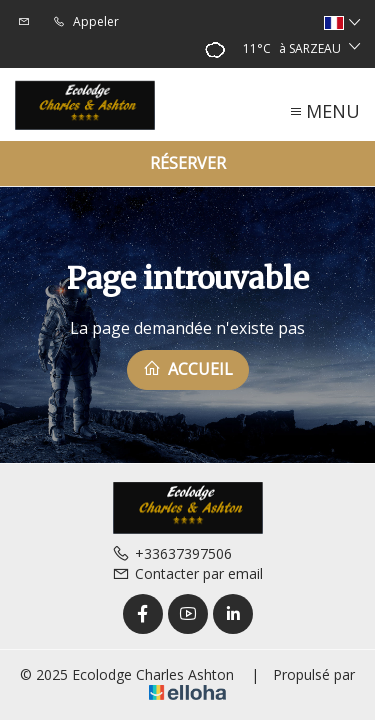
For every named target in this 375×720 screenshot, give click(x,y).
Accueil (188, 369)
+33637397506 (172, 553)
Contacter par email (187, 573)
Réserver (188, 163)
